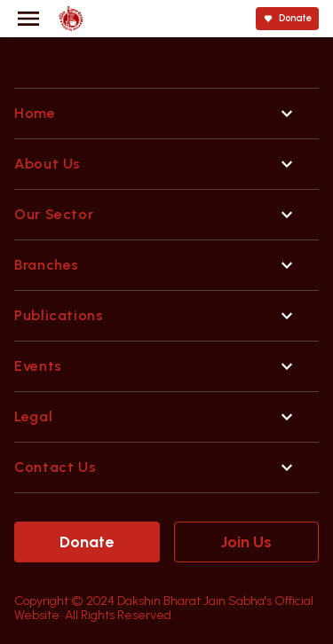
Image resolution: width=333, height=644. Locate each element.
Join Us (246, 542)
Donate (87, 542)
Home (35, 113)
